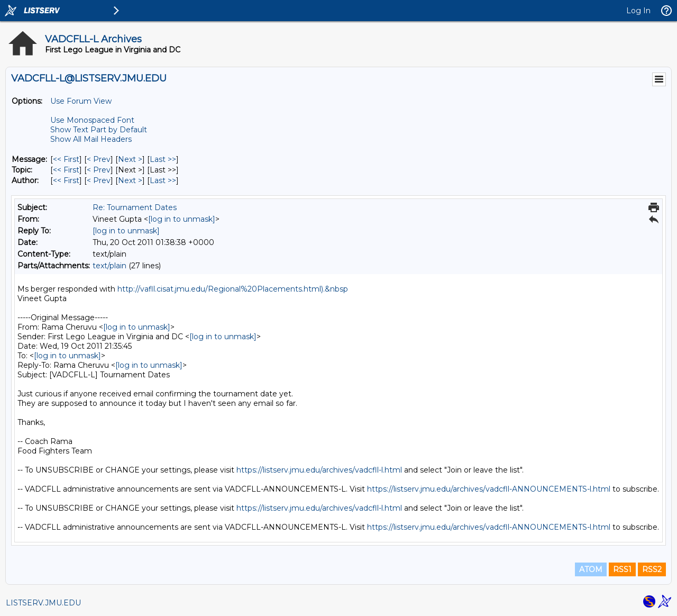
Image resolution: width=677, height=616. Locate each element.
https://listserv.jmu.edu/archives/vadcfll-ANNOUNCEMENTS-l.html (489, 489)
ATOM (591, 569)
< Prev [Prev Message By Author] (99, 180)
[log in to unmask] (182, 219)
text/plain (109, 266)
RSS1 (622, 569)
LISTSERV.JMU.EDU (43, 603)
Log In (638, 11)
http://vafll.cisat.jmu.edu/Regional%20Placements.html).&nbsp (233, 289)
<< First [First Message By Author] (66, 180)
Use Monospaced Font (92, 120)
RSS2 (652, 569)
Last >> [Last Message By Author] (163, 180)
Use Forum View (81, 101)
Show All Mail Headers (91, 139)
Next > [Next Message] (130, 159)
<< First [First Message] (66, 159)
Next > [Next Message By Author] (130, 180)
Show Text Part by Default (99, 130)
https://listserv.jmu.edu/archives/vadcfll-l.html (319, 470)
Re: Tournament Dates (135, 207)
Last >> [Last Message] (163, 159)
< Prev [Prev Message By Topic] (99, 170)
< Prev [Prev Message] (99, 159)
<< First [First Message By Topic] (66, 170)
